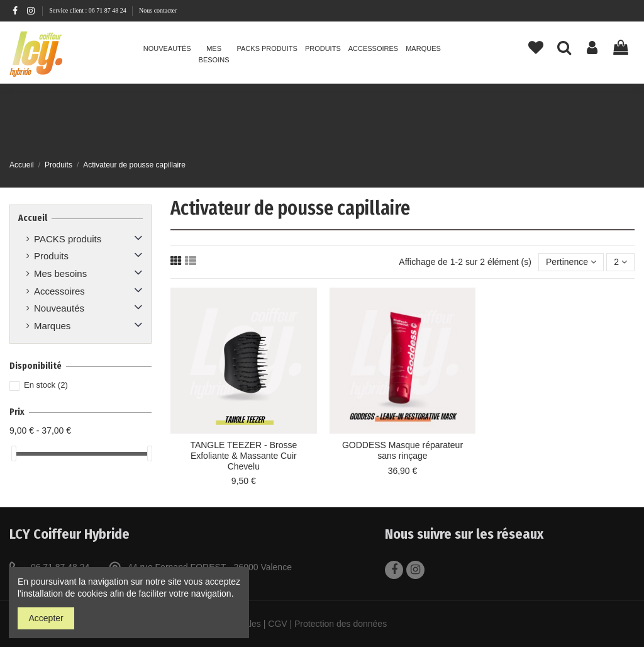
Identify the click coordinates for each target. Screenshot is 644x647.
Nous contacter (158, 10)
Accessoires (59, 291)
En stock (46, 385)
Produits (51, 256)
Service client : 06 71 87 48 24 (88, 10)
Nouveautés (59, 308)
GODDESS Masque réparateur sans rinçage (402, 450)
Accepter (46, 618)
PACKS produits (68, 239)
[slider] (14, 453)
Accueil (33, 218)
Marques (52, 326)
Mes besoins (60, 273)
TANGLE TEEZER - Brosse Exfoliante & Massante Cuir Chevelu (243, 456)
